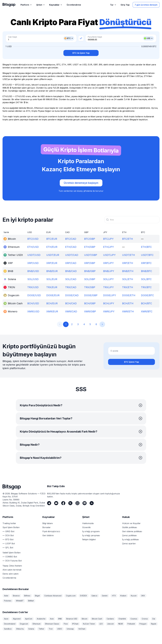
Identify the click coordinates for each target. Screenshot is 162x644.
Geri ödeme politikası (132, 531)
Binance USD (72, 619)
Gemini (105, 596)
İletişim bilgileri (89, 539)
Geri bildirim (48, 535)
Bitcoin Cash (97, 619)
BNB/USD (33, 271)
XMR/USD (33, 311)
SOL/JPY (108, 279)
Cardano (110, 619)
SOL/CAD (71, 279)
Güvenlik (86, 527)
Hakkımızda (88, 523)
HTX (114, 596)
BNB (60, 619)
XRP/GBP (90, 263)
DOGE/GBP (91, 295)
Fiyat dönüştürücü (51, 531)
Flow (66, 624)
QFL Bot (9, 548)
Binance (16, 596)
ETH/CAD (71, 247)
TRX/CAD (71, 287)
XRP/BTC (146, 263)
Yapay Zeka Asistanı (12, 566)
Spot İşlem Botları (11, 527)
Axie (52, 619)
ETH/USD (33, 247)
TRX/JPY (108, 287)
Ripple (154, 624)
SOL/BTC (146, 279)
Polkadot (131, 624)
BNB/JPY (109, 271)
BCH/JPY (109, 303)
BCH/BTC (146, 303)
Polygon (143, 624)
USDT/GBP (91, 255)
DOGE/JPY (110, 295)
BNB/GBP (90, 271)
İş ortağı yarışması (91, 535)
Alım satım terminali (12, 570)
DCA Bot (9, 535)
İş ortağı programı (91, 531)
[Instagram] (77, 503)
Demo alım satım (11, 574)
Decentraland (10, 624)
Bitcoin (85, 619)
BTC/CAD (71, 239)
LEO (101, 624)
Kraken (123, 596)
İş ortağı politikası (130, 539)
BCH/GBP (90, 303)
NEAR (121, 624)
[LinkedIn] (92, 503)
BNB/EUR (52, 271)
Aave (6, 619)
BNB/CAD (71, 271)
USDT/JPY (109, 255)
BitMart (31, 601)
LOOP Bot (10, 543)
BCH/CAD (71, 303)
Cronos (145, 619)
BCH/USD (33, 303)
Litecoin (111, 624)
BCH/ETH (128, 303)
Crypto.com (71, 596)
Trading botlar (9, 523)
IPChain (75, 624)
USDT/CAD (72, 255)
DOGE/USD (34, 295)
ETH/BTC (146, 247)
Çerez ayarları (129, 543)
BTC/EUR (52, 239)
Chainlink (122, 619)
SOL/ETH (128, 279)
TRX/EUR (52, 287)
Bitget (37, 596)
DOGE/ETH (129, 295)
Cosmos (134, 619)
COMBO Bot (11, 557)
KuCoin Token (89, 624)
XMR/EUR (52, 311)
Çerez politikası (129, 535)
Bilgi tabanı (48, 523)
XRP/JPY (108, 263)
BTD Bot (9, 539)
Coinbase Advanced (53, 596)
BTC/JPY (108, 239)
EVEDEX (84, 596)
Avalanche (41, 619)
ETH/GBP (90, 247)
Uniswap (70, 629)
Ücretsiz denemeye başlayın (81, 183)
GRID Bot (10, 531)
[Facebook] (63, 503)
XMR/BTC (147, 311)
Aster (6, 596)
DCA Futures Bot (13, 561)
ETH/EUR (52, 247)
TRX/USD (33, 287)
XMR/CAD (71, 311)
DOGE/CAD (72, 295)
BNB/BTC (146, 271)
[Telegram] (49, 503)
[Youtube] (56, 503)
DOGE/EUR (53, 295)
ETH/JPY (109, 247)
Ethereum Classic (52, 624)
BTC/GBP (90, 239)
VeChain (82, 629)
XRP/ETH (128, 263)
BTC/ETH (128, 239)
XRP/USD (33, 263)
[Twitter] (70, 503)
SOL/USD (33, 279)
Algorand (17, 619)
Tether (41, 629)
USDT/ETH (129, 255)
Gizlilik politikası (130, 527)
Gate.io (94, 596)
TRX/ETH (128, 287)
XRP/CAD (71, 263)
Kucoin (134, 596)
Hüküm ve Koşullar (131, 523)
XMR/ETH (128, 311)
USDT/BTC (147, 255)
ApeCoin (29, 619)
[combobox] (132, 220)
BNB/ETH (128, 271)
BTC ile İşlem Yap (81, 53)
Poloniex (8, 601)
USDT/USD (34, 255)
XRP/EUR (52, 263)
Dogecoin (24, 624)
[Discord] (85, 503)
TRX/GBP (90, 287)
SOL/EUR (52, 279)
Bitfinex (27, 596)
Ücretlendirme (9, 578)
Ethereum (37, 624)
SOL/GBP (90, 279)
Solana (31, 629)
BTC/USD (33, 239)
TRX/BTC (146, 287)
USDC (60, 629)
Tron (51, 629)
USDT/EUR (53, 255)
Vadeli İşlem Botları (12, 553)
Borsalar (47, 527)
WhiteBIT (20, 601)
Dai (154, 619)
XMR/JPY (109, 311)
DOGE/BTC (147, 295)
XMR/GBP (90, 311)
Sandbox (8, 629)
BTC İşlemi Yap (132, 362)
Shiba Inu (20, 629)
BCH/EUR (52, 303)
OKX (143, 596)
